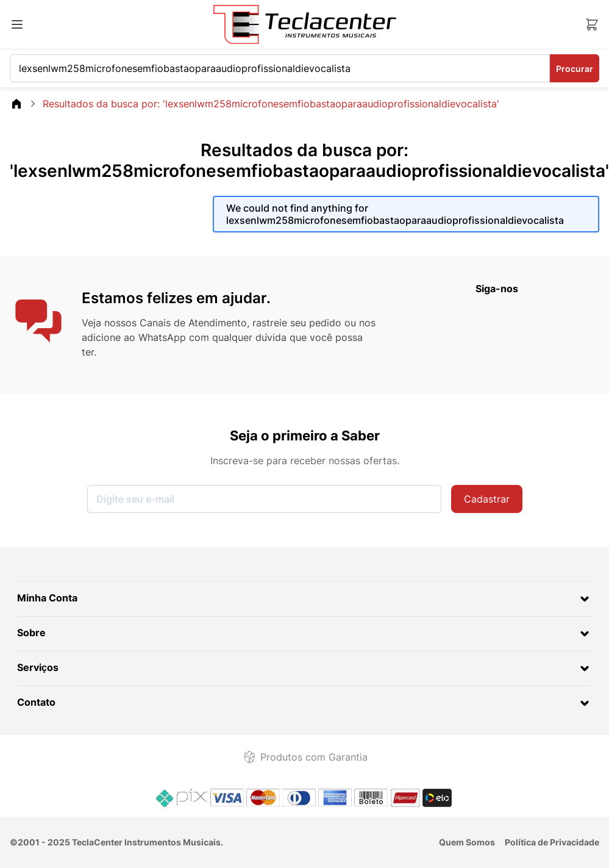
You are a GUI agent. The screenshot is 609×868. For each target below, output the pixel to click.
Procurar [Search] (575, 69)
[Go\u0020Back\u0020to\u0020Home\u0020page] (16, 104)
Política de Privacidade (552, 842)
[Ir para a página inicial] (305, 24)
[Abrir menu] (17, 24)
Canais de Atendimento (193, 323)
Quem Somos (467, 842)
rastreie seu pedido (297, 323)
